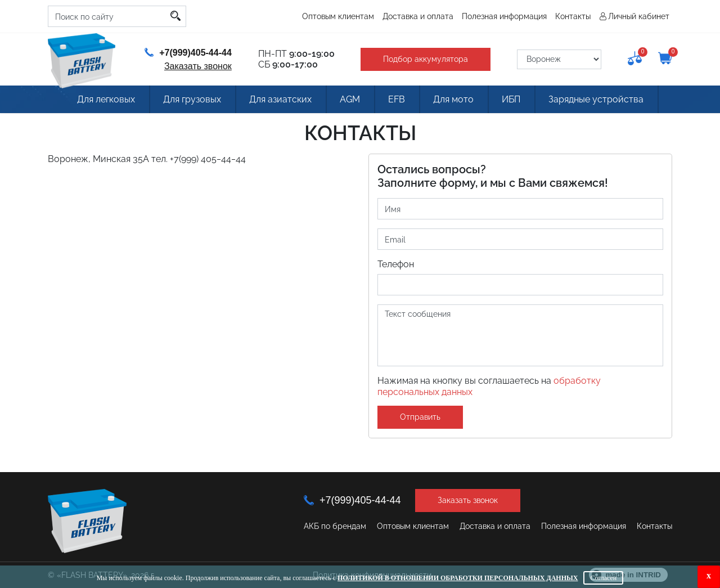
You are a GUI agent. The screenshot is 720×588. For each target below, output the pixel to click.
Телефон (396, 264)
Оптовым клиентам (338, 16)
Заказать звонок (198, 66)
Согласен (603, 578)
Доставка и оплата (418, 16)
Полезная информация (504, 16)
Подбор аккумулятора (426, 59)
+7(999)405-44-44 (188, 53)
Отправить (420, 417)
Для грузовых (192, 99)
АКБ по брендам (335, 526)
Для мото (453, 99)
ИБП (511, 99)
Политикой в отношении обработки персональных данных (458, 578)
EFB (397, 99)
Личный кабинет (639, 16)
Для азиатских (280, 99)
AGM (350, 99)
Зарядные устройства (596, 99)
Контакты (573, 16)
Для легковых (106, 99)
